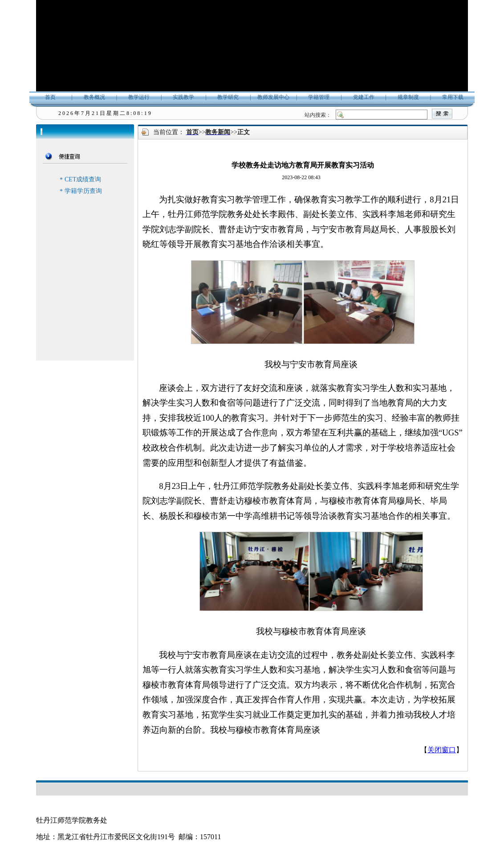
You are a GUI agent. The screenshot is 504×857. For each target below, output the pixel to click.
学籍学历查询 (83, 191)
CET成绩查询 (83, 179)
